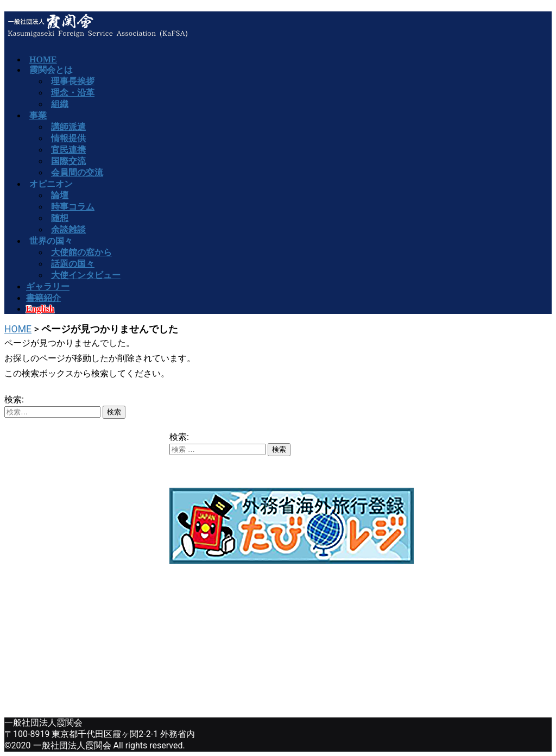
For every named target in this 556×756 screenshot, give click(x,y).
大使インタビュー (86, 275)
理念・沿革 (73, 93)
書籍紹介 (43, 298)
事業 (38, 115)
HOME (18, 329)
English (40, 309)
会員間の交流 (77, 172)
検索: (14, 399)
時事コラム (73, 207)
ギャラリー (48, 286)
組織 (60, 104)
